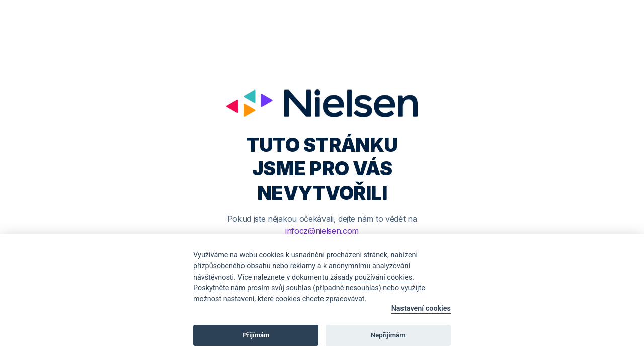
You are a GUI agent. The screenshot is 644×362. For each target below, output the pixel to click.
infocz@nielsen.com (322, 231)
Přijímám (256, 335)
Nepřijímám (388, 335)
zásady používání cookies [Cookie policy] (371, 277)
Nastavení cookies (421, 308)
